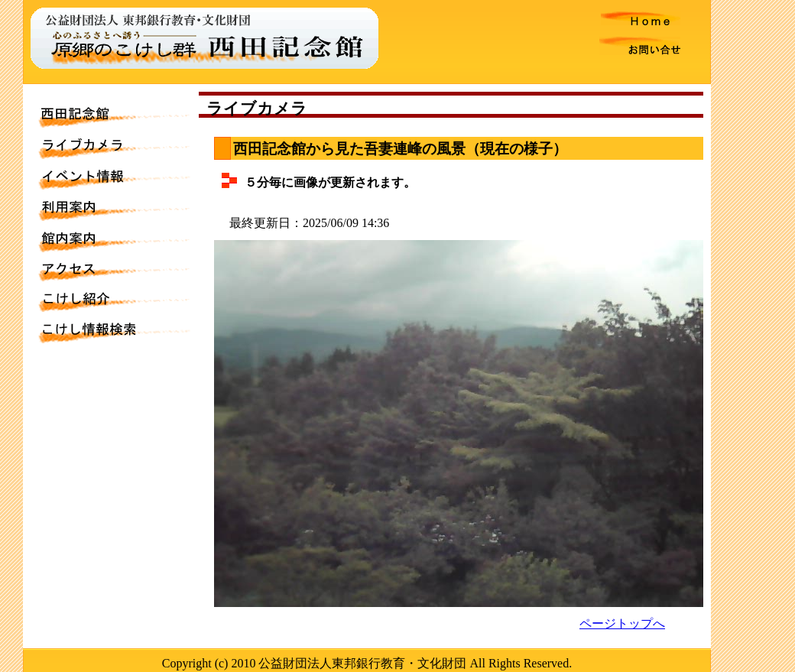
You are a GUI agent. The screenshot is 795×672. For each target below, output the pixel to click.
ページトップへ (622, 623)
